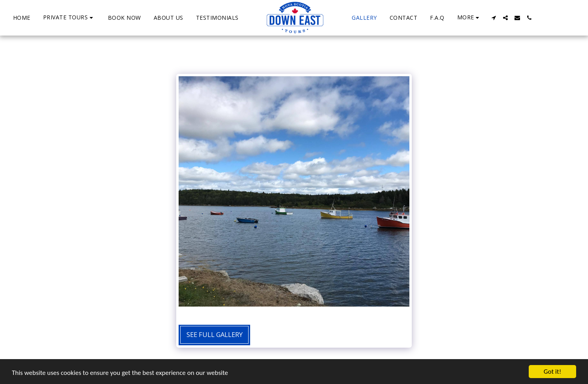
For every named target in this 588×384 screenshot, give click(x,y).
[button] (69, 18)
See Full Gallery (215, 334)
